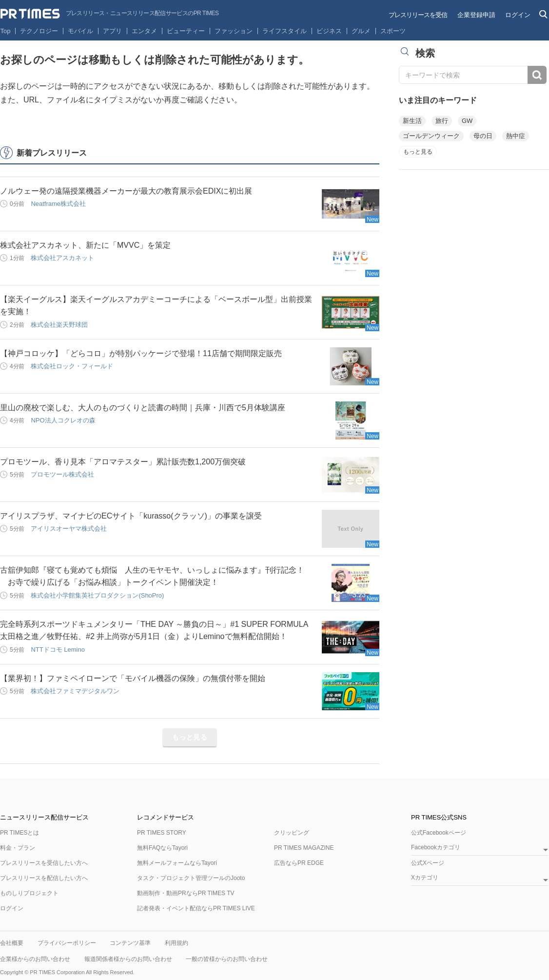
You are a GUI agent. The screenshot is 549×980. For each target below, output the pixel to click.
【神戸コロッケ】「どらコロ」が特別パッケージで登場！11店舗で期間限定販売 (141, 353)
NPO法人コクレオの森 (63, 420)
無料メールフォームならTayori (177, 863)
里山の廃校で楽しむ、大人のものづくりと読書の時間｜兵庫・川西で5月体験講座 (143, 408)
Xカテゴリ (425, 878)
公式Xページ (428, 863)
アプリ (112, 31)
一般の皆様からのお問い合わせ (227, 959)
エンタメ (144, 31)
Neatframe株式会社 (58, 204)
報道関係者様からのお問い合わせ (128, 959)
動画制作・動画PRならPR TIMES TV (186, 893)
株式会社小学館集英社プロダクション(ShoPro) (97, 595)
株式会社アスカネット (62, 258)
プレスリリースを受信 (418, 15)
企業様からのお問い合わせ (35, 959)
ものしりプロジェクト (29, 893)
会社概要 (12, 943)
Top (6, 31)
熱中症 (516, 136)
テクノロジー (39, 31)
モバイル (80, 31)
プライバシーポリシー (67, 943)
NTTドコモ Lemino (58, 650)
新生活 (412, 121)
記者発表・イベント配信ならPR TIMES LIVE (196, 908)
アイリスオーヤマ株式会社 (69, 529)
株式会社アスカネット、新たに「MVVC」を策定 (85, 245)
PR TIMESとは (20, 833)
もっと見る (190, 737)
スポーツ (393, 31)
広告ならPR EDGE (299, 863)
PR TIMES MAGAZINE (304, 848)
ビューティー (186, 31)
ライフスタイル (284, 31)
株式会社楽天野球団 (59, 325)
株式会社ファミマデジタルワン (75, 691)
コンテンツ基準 (130, 943)
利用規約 (176, 943)
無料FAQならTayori (162, 848)
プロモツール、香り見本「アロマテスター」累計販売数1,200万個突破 (123, 462)
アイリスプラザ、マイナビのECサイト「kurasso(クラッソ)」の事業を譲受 (131, 516)
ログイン (518, 15)
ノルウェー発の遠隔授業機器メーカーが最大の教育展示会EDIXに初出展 (126, 191)
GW (467, 121)
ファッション (234, 31)
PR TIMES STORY (162, 833)
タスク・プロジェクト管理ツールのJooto (191, 878)
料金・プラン (18, 848)
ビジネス (329, 31)
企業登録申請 (476, 15)
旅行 (442, 121)
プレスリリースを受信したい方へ (44, 863)
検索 (537, 75)
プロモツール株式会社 (62, 474)
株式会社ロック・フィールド (72, 366)
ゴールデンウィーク (431, 136)
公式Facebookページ (439, 833)
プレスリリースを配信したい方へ (44, 878)
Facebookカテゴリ (436, 848)
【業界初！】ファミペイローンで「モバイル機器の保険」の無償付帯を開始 (133, 678)
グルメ (361, 31)
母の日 (483, 136)
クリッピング (292, 833)
